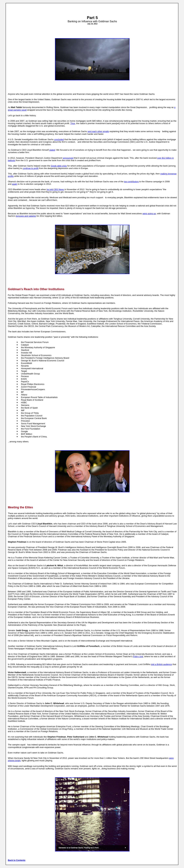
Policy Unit (138, 656)
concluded (59, 139)
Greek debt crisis (59, 166)
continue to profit (31, 168)
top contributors (131, 182)
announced (68, 158)
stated (52, 150)
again (15, 184)
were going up (149, 214)
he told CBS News (55, 189)
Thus (73, 123)
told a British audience (162, 664)
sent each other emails (98, 131)
